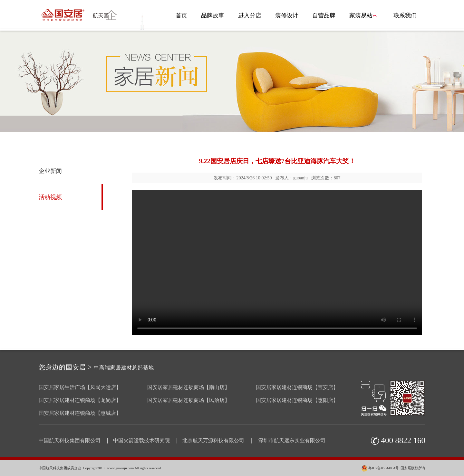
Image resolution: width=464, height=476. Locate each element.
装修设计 (287, 15)
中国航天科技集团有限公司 (70, 440)
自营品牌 (324, 15)
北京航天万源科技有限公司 (213, 440)
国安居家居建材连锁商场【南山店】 (188, 387)
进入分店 (250, 15)
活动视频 (50, 197)
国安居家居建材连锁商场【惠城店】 (80, 413)
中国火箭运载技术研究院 (141, 440)
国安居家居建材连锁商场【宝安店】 (297, 387)
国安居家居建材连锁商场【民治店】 (188, 400)
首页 (181, 15)
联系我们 (405, 15)
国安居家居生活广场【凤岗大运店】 (80, 387)
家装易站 (364, 15)
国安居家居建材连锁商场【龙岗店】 (80, 400)
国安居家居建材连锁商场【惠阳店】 (297, 400)
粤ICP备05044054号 (383, 468)
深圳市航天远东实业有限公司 (292, 440)
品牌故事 (213, 15)
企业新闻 (50, 171)
